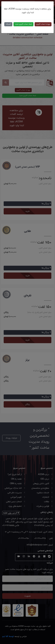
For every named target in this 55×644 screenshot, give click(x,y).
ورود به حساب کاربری (43, 24)
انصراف (8, 24)
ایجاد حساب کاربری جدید (23, 24)
